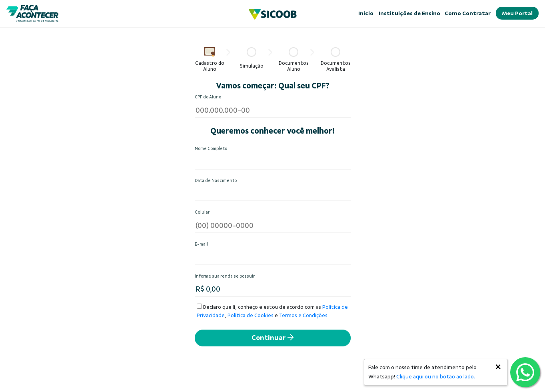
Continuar (272, 338)
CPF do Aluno (208, 97)
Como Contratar (468, 13)
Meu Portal (517, 13)
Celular (202, 212)
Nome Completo (211, 149)
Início (366, 13)
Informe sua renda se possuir (225, 276)
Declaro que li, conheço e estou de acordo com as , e (272, 311)
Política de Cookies (251, 316)
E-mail (201, 244)
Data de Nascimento (216, 181)
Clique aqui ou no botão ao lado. (436, 377)
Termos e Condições (303, 316)
